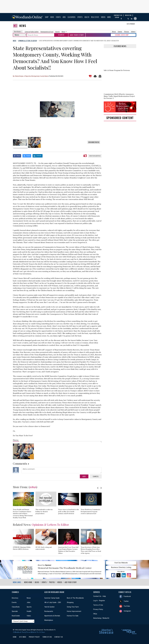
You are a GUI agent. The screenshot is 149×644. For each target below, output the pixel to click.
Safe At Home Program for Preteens (117, 70)
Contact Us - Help (100, 596)
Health (87, 17)
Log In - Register (99, 601)
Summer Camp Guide (52, 598)
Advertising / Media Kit (101, 618)
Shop (47, 17)
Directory (15, 598)
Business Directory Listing (121, 567)
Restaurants (49, 611)
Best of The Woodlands (75, 598)
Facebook (127, 596)
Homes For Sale (73, 616)
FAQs (95, 614)
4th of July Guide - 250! (53, 602)
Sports (80, 17)
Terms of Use (98, 605)
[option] (57, 109)
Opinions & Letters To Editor (50, 525)
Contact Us (59, 637)
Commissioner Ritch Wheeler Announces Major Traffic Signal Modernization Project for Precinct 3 (119, 96)
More (109, 17)
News (52, 17)
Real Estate (95, 17)
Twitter (126, 601)
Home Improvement (74, 611)
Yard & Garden (49, 607)
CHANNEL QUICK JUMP (122, 35)
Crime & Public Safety (32, 32)
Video (29, 616)
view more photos (95, 156)
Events (58, 17)
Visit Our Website (121, 563)
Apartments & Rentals (52, 616)
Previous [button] (98, 488)
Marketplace (49, 620)
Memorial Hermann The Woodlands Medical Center (65, 568)
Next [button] (101, 488)
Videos (103, 17)
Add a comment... (62, 470)
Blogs (114, 32)
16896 (33, 487)
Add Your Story (77, 35)
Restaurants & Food (47, 32)
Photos (126, 32)
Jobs (64, 17)
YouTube (127, 606)
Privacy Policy (98, 609)
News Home (28, 582)
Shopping (70, 602)
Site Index (23, 637)
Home (15, 637)
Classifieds (72, 17)
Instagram (127, 611)
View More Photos (94, 142)
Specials (15, 611)
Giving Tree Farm (73, 607)
